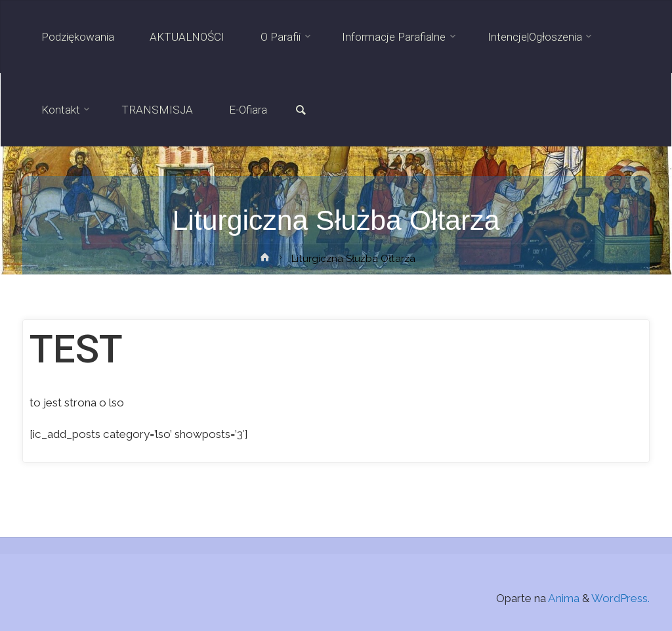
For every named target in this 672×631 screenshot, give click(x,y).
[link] (301, 111)
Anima (563, 598)
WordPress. (620, 598)
